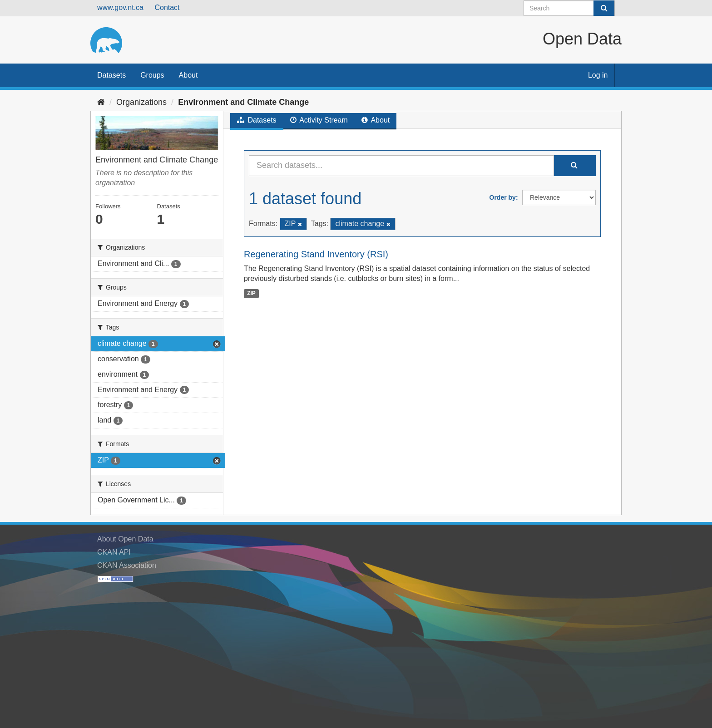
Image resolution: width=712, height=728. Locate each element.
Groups (152, 75)
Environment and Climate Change (243, 102)
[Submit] (604, 8)
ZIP (251, 293)
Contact (167, 7)
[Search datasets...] (401, 166)
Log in (598, 75)
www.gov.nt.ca (120, 7)
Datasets (111, 75)
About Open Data (125, 539)
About (188, 75)
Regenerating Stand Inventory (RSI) (316, 254)
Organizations (141, 102)
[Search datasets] (569, 8)
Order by (503, 197)
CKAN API (114, 552)
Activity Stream (319, 120)
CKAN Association (127, 565)
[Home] (101, 102)
